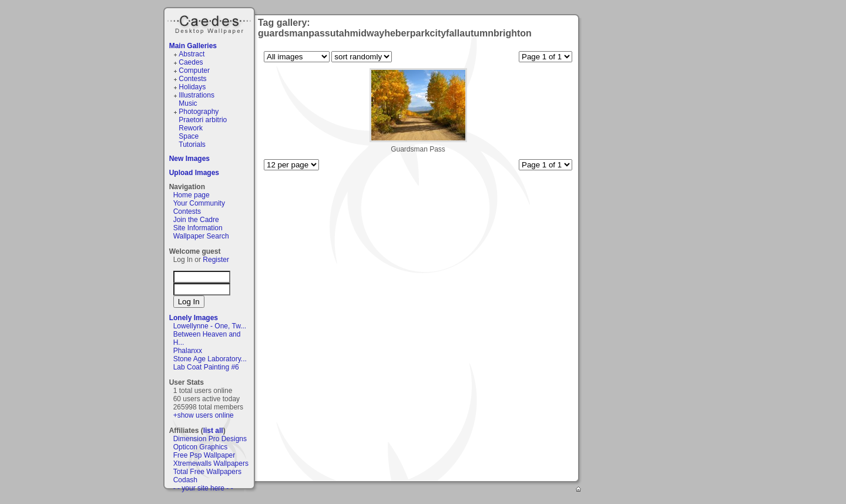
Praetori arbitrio (203, 120)
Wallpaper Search (201, 236)
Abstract (192, 54)
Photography (199, 112)
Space (189, 136)
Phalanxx (188, 351)
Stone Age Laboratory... (210, 359)
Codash (185, 480)
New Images (189, 159)
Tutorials (192, 145)
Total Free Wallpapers (207, 472)
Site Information (198, 228)
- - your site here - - (203, 488)
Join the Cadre (196, 220)
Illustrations (197, 95)
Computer (194, 70)
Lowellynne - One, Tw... (210, 326)
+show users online (204, 415)
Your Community (199, 203)
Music (188, 103)
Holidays (192, 87)
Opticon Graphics (201, 447)
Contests (192, 79)
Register (216, 260)
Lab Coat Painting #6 (206, 367)
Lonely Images (194, 318)
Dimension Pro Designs (210, 439)
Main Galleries (193, 46)
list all (213, 431)
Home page (192, 195)
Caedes (210, 23)
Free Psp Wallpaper (204, 455)
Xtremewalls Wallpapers (211, 463)
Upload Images (194, 173)
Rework (191, 128)
